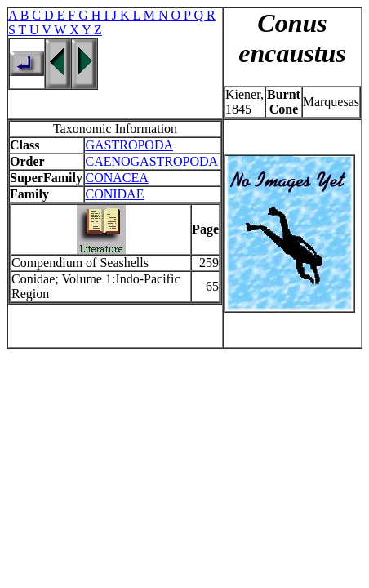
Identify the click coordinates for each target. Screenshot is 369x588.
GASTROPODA (129, 145)
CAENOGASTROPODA (151, 161)
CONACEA (116, 178)
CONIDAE (114, 194)
